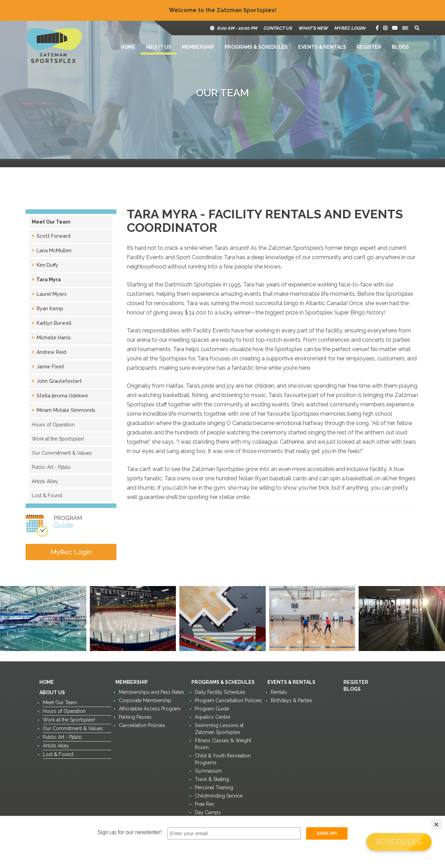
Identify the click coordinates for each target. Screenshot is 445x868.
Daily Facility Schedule (220, 692)
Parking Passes (135, 717)
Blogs (400, 47)
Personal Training (214, 787)
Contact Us (278, 28)
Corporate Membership (145, 700)
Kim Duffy (47, 265)
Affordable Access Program (150, 709)
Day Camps (208, 812)
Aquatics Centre (212, 717)
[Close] (436, 824)
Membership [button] (198, 47)
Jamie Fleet (50, 367)
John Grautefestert (59, 381)
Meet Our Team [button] (51, 222)
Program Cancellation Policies (228, 700)
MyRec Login (350, 28)
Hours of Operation (53, 425)
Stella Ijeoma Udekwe (62, 396)
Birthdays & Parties (292, 700)
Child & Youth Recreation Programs (223, 759)
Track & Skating (212, 779)
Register (369, 47)
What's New (313, 28)
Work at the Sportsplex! (58, 439)
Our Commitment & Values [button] (62, 453)
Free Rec (205, 804)
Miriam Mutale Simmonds (65, 410)
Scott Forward (53, 236)
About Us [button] (159, 47)
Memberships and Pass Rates (152, 692)
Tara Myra (48, 280)
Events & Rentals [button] (322, 47)
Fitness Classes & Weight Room (223, 744)
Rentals (279, 692)
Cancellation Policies (142, 725)
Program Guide (212, 709)
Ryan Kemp (49, 309)
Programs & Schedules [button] (256, 47)
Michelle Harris (53, 338)
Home (128, 47)
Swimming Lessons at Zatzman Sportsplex (219, 729)
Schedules (399, 842)
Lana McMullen (53, 251)
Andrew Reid (51, 352)
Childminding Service (219, 796)
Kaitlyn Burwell (53, 323)
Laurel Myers (51, 294)
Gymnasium (208, 771)
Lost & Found (47, 496)
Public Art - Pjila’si (51, 467)
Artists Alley (45, 481)
